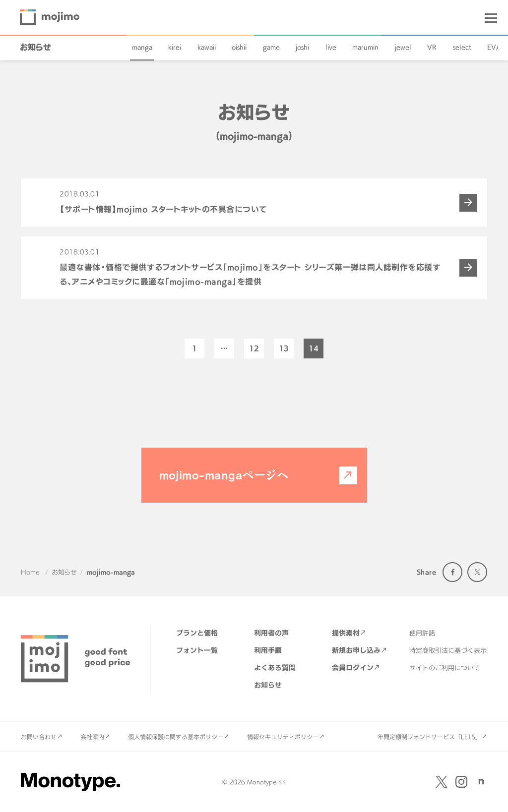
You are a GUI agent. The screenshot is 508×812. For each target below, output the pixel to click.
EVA (494, 47)
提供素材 (346, 633)
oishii (239, 47)
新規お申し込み (356, 650)
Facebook (452, 572)
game (271, 47)
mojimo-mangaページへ (224, 475)
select (462, 47)
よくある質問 (275, 667)
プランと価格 (197, 633)
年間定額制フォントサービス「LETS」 (429, 737)
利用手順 (268, 650)
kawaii (207, 47)
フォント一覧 (197, 650)
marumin (365, 47)
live (331, 47)
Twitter (477, 572)
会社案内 (92, 737)
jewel (403, 47)
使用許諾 (422, 633)
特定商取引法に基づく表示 (448, 650)
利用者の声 (271, 633)
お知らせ (35, 47)
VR (432, 47)
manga (142, 47)
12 (254, 348)
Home (30, 572)
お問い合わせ (39, 737)
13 (284, 348)
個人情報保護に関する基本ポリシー (176, 737)
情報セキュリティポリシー (283, 737)
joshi (302, 47)
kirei (175, 47)
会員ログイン (353, 667)
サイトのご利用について (445, 668)
